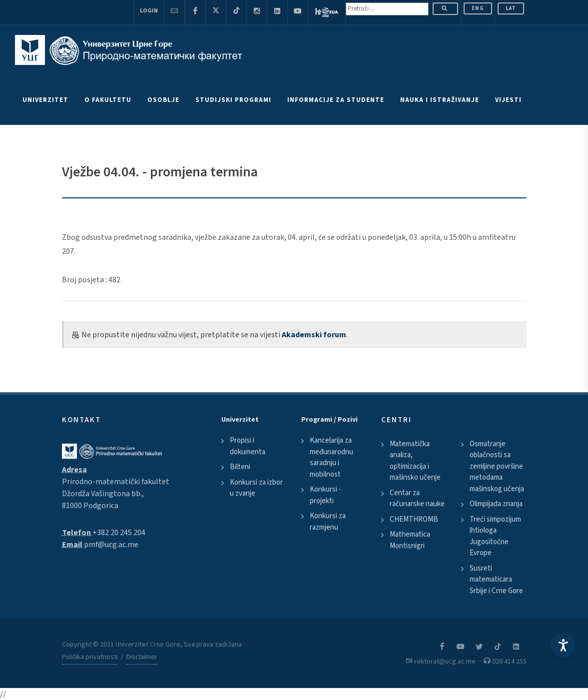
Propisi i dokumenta (248, 446)
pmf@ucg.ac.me (111, 545)
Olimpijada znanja (496, 504)
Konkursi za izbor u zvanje (256, 488)
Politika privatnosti (90, 657)
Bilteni (240, 467)
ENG (478, 8)
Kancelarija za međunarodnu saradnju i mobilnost (331, 457)
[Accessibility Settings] (563, 645)
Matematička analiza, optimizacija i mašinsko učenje (415, 461)
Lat (511, 8)
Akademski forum (314, 335)
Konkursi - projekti (325, 495)
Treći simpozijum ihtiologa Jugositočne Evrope (495, 536)
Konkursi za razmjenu (328, 522)
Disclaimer (142, 657)
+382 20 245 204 (119, 533)
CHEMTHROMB (414, 519)
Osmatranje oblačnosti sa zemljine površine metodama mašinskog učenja (497, 466)
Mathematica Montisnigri (410, 540)
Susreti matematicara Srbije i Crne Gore (496, 580)
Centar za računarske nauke (417, 499)
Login (149, 11)
